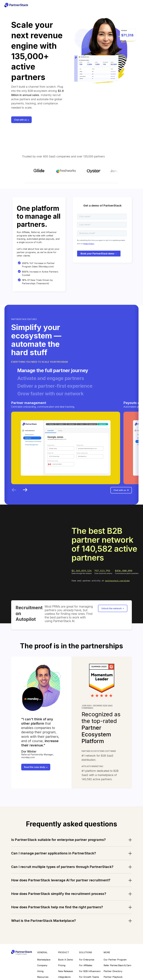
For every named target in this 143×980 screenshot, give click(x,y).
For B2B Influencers (90, 975)
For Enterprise (87, 963)
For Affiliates (86, 969)
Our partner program (115, 963)
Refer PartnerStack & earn (117, 969)
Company (42, 969)
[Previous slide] (14, 493)
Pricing (62, 969)
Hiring (40, 975)
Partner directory (113, 975)
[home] (16, 5)
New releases (66, 975)
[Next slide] (25, 493)
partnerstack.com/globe (117, 584)
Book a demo (66, 963)
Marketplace (44, 963)
